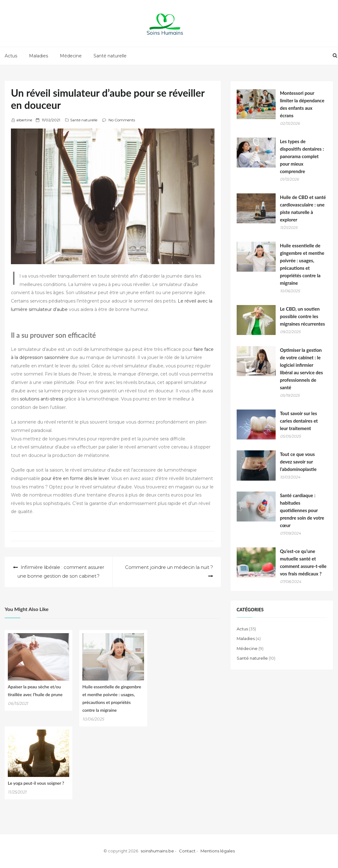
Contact (187, 851)
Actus (11, 56)
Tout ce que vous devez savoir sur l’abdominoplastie (298, 462)
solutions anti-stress (41, 399)
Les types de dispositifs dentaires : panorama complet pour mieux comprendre (302, 156)
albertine (24, 120)
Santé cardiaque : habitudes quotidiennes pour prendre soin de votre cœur (302, 510)
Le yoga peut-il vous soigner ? (36, 783)
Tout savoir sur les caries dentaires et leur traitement (299, 421)
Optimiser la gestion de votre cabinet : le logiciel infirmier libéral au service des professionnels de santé (302, 369)
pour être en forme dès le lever (75, 478)
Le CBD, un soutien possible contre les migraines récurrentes (302, 316)
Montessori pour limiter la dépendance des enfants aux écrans (302, 104)
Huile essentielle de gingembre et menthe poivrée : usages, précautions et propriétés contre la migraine (302, 264)
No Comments (122, 120)
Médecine (71, 56)
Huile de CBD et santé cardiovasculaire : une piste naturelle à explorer (303, 208)
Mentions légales (218, 851)
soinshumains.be (157, 851)
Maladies (39, 56)
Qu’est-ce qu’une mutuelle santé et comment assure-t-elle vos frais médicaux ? (303, 562)
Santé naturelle (110, 56)
